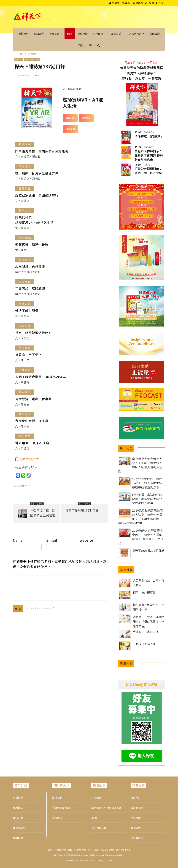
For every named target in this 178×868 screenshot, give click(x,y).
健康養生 (18, 808)
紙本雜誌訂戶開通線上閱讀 (106, 808)
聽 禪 (94, 818)
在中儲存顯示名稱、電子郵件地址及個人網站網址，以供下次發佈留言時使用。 (60, 564)
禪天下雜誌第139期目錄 (82, 510)
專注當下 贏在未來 (146, 632)
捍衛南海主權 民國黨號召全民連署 (43, 513)
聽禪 (126, 3)
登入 (162, 3)
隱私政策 (57, 818)
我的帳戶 (136, 797)
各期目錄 (19, 59)
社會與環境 (19, 828)
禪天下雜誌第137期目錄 (40, 66)
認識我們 (57, 797)
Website (86, 540)
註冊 (151, 3)
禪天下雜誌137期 (32, 59)
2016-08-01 (25, 75)
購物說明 (136, 828)
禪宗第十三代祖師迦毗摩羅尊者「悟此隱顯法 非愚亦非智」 (148, 621)
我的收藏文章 (99, 828)
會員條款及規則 (61, 808)
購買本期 (70, 118)
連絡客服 (136, 818)
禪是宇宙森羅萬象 (144, 592)
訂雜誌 (114, 3)
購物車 (138, 3)
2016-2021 (22, 486)
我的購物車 (137, 808)
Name (18, 540)
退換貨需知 (137, 838)
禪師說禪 (18, 818)
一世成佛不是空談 (144, 644)
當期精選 (18, 797)
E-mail (52, 540)
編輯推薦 (18, 838)
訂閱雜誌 (86, 118)
